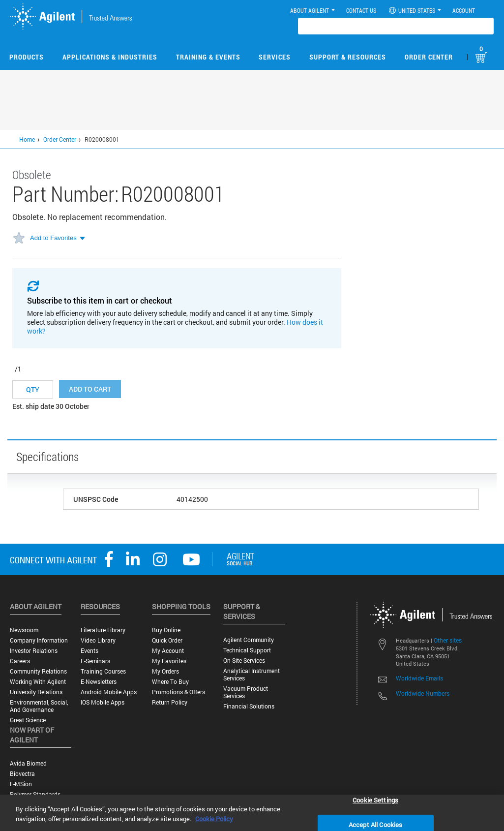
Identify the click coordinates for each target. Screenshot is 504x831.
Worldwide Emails (419, 678)
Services (275, 57)
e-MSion (21, 784)
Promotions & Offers (178, 692)
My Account (168, 651)
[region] (252, 813)
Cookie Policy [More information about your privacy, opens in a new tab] (214, 819)
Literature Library (103, 630)
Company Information (39, 640)
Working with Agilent (38, 682)
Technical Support (247, 650)
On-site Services (244, 661)
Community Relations (38, 671)
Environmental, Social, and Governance (39, 706)
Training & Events (208, 57)
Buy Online (166, 630)
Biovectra (22, 774)
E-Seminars (95, 661)
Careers (20, 661)
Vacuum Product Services (246, 692)
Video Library (98, 640)
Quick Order (167, 640)
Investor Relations (34, 651)
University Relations (36, 692)
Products (27, 57)
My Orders (165, 671)
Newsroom (24, 630)
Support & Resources (348, 57)
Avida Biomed (28, 763)
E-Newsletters (99, 682)
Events (89, 651)
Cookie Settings (375, 800)
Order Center (429, 57)
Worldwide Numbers (423, 693)
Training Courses (103, 671)
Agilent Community (249, 640)
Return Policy (170, 702)
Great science (28, 720)
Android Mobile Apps (109, 692)
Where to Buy (170, 682)
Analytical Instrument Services (252, 675)
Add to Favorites (53, 238)
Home (27, 139)
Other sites (448, 640)
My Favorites (169, 661)
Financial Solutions (249, 706)
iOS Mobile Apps (103, 702)
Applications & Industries (110, 57)
